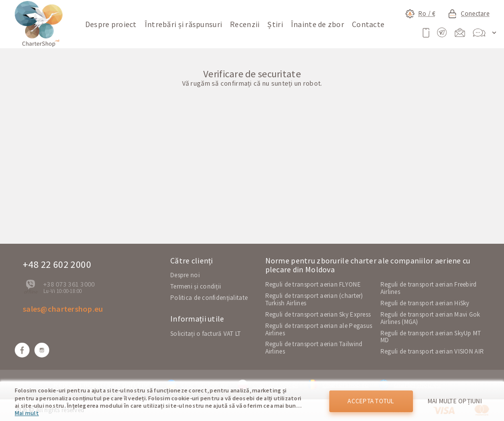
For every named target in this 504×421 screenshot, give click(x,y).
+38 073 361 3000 (69, 284)
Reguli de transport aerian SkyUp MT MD (431, 337)
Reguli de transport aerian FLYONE (313, 284)
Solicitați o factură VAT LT (206, 334)
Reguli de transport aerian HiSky (425, 303)
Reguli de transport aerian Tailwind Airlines (314, 348)
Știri (275, 24)
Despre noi (185, 275)
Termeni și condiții (196, 286)
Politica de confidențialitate (209, 298)
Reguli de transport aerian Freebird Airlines (429, 288)
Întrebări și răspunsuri (183, 24)
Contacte (368, 24)
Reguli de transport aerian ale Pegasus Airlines (319, 329)
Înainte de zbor (317, 24)
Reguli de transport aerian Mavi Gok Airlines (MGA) (430, 318)
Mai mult (27, 413)
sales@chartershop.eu (63, 309)
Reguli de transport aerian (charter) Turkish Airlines (314, 299)
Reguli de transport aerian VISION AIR (432, 351)
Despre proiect (111, 24)
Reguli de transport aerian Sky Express (318, 314)
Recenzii (245, 24)
